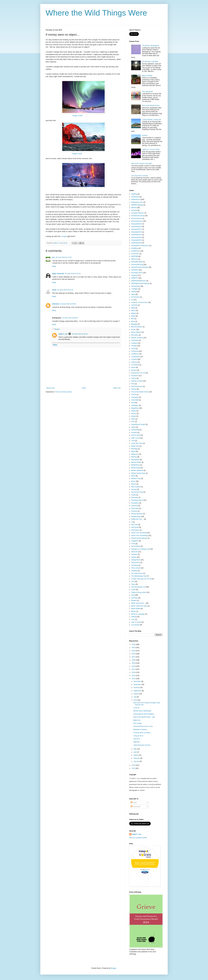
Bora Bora (135, 335)
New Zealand (136, 487)
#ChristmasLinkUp (138, 216)
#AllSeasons (136, 199)
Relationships (136, 517)
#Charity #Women (138, 213)
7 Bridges (135, 289)
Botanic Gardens (137, 338)
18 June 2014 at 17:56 (63, 257)
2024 (134, 648)
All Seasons (135, 297)
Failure (134, 378)
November (137, 684)
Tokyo (133, 584)
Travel (133, 590)
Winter (134, 611)
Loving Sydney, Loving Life (152, 120)
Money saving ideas (138, 473)
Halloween (135, 405)
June (136, 700)
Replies (57, 329)
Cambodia (135, 340)
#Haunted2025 (136, 243)
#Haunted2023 (136, 237)
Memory (134, 457)
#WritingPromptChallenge (140, 283)
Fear (133, 384)
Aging (133, 294)
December (137, 681)
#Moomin (134, 259)
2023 (134, 651)
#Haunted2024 (136, 240)
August (136, 694)
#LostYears (135, 254)
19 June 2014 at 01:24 (65, 290)
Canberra (135, 343)
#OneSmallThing (137, 265)
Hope (133, 419)
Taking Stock (136, 560)
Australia (134, 305)
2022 (134, 654)
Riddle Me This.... (137, 519)
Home (84, 388)
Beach (133, 311)
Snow (133, 544)
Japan (133, 427)
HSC (133, 422)
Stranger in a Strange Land (141, 549)
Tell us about (136, 568)
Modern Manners (137, 470)
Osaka (134, 495)
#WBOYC (135, 278)
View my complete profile (138, 838)
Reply (54, 266)
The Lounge (137, 723)
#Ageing (134, 194)
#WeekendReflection (139, 281)
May (135, 749)
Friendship (135, 397)
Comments (136, 807)
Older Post (117, 388)
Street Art (135, 552)
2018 (134, 666)
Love (133, 441)
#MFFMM (135, 256)
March (136, 755)
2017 (134, 669)
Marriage (134, 449)
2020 (134, 660)
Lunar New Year (137, 443)
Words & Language (138, 614)
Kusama (134, 433)
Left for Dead (136, 435)
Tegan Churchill (58, 274)
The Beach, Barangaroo (150, 46)
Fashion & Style (137, 381)
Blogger (113, 968)
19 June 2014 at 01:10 (73, 274)
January (137, 761)
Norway (134, 489)
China (133, 349)
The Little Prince (137, 573)
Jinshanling (135, 430)
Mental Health (136, 462)
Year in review (136, 622)
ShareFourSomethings (139, 538)
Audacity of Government (140, 302)
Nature (134, 484)
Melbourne (135, 454)
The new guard (147, 92)
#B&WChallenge (137, 205)
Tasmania (135, 565)
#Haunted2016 (136, 227)
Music (133, 481)
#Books (134, 208)
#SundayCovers (137, 273)
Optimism (137, 742)
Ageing (134, 292)
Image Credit (77, 116)
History (134, 414)
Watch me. (137, 720)
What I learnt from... (138, 603)
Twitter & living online (139, 592)
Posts (134, 803)
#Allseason (135, 197)
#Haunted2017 (136, 229)
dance (133, 367)
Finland (134, 389)
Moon (133, 476)
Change (134, 346)
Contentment (136, 357)
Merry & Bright (147, 76)
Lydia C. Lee (63, 334)
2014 (134, 679)
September (138, 691)
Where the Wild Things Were (96, 13)
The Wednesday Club (139, 576)
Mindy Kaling (136, 468)
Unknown (56, 304)
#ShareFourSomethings (140, 267)
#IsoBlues (135, 248)
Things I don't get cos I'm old (141, 579)
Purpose (134, 511)
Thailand (134, 571)
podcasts (134, 506)
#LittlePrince (136, 251)
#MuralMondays (137, 262)
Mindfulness (135, 465)
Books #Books (136, 332)
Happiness (135, 408)
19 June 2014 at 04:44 (80, 334)
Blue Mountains (137, 327)
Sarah (54, 290)
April (135, 752)
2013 (134, 765)
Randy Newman (137, 514)
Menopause (135, 460)
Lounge (64, 236)
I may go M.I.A (138, 736)
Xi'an (133, 619)
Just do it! (137, 739)
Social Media (136, 546)
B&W (133, 308)
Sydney (134, 557)
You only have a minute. (140, 176)
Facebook (135, 376)
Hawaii (134, 411)
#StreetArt (135, 270)
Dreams (134, 370)
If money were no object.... (143, 733)
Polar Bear (135, 508)
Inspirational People (138, 424)
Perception (135, 503)
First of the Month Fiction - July (144, 717)
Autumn (145, 135)
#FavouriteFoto (137, 218)
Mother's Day (136, 479)
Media (133, 451)
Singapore (135, 541)
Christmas (135, 351)
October (137, 688)
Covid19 (134, 359)
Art (132, 300)
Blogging (134, 324)
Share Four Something (139, 533)
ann (53, 257)
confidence (135, 354)
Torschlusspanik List (138, 587)
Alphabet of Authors (140, 730)
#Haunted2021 (136, 235)
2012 (134, 768)
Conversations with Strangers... (144, 714)
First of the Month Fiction (151, 106)
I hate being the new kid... (142, 745)
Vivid (133, 595)
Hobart (134, 416)
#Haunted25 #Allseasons (140, 246)
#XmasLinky (136, 286)
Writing (134, 617)
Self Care (135, 525)
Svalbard (134, 554)
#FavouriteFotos (137, 221)
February (137, 758)
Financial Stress (137, 386)
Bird (133, 319)
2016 (134, 672)
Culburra (134, 362)
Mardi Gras (135, 446)
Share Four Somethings (140, 536)
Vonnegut (135, 598)
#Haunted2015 (136, 224)
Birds (133, 321)
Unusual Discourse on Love (143, 726)
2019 (134, 663)
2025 (134, 644)
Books (133, 330)
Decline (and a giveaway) (142, 711)
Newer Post (50, 388)
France (134, 395)
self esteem (135, 530)
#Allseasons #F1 (137, 202)
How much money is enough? (142, 163)
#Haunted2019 (136, 232)
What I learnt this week (139, 606)
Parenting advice (137, 500)
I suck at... (137, 708)
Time (133, 581)
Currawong (135, 365)
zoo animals (135, 625)
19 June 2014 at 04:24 (70, 318)
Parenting (135, 498)
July (135, 697)
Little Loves (135, 438)
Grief (133, 403)
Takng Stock (136, 562)
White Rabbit (136, 609)
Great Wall (135, 400)
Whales (134, 600)
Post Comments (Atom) (64, 392)
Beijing (134, 313)
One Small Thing (137, 492)
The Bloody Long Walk (150, 62)
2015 (134, 676)
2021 (134, 657)
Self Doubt (135, 527)
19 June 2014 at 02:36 (68, 304)
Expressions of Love (138, 373)
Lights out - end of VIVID (151, 149)
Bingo (133, 316)
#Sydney (134, 275)
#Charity (134, 210)
